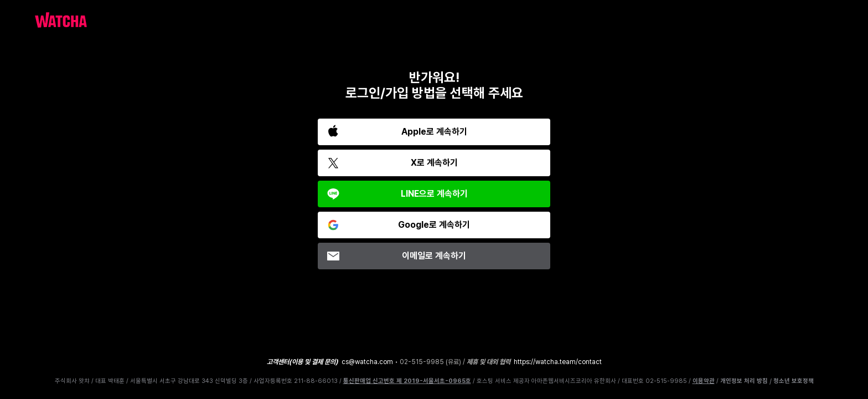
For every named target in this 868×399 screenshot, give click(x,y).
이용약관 (704, 381)
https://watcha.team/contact (558, 362)
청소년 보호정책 (794, 381)
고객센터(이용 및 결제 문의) (303, 362)
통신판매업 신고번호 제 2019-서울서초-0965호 (407, 381)
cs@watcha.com (367, 362)
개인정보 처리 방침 (744, 381)
